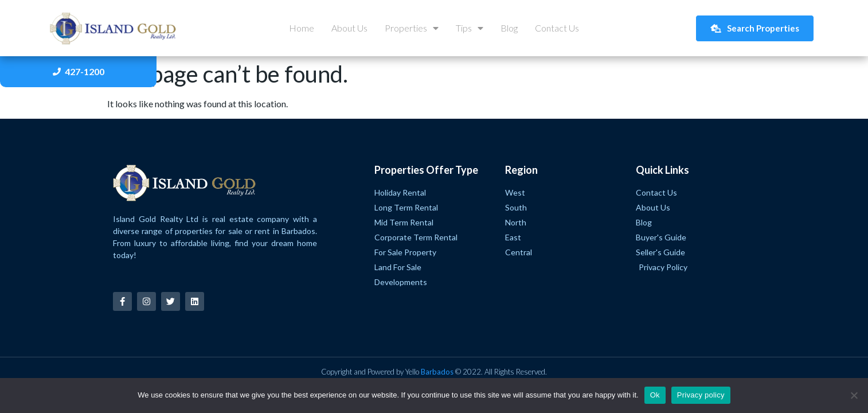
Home (302, 28)
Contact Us (557, 28)
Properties (412, 28)
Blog (509, 28)
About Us (349, 28)
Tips (470, 28)
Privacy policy (701, 395)
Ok (655, 395)
